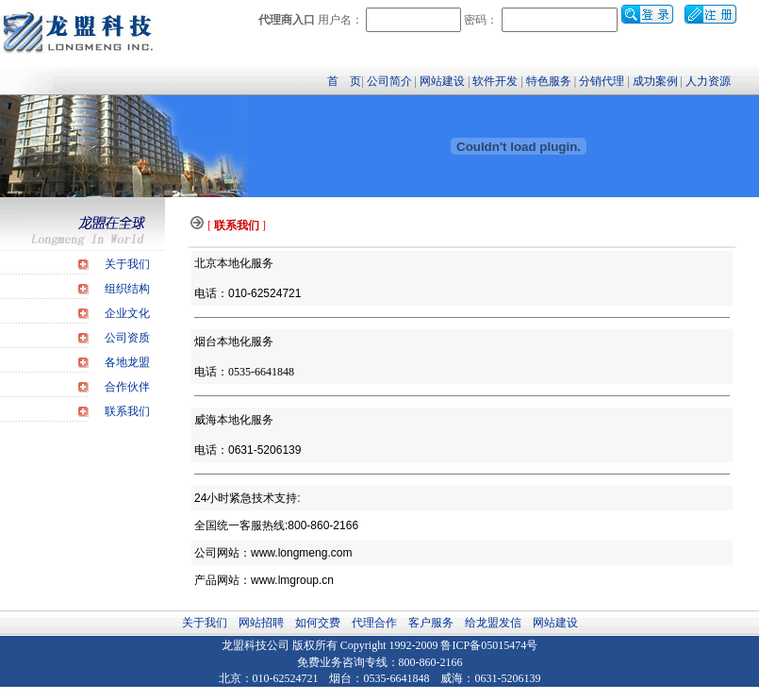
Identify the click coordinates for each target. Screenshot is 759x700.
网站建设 (442, 81)
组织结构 (127, 289)
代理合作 (374, 623)
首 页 (344, 81)
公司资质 (127, 338)
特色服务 (549, 81)
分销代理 (602, 81)
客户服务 (431, 623)
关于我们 (127, 264)
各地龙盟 (127, 362)
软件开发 (495, 81)
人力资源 (708, 81)
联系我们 (127, 411)
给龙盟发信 (493, 623)
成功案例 (655, 81)
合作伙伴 (127, 387)
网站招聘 (261, 623)
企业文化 (127, 313)
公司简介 (389, 81)
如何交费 (318, 623)
